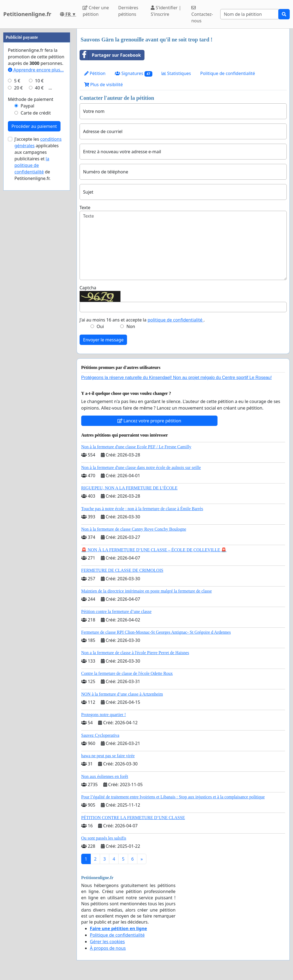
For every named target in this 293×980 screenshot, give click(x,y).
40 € (39, 88)
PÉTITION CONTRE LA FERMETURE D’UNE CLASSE (133, 818)
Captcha (88, 288)
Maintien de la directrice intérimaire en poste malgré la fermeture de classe (146, 591)
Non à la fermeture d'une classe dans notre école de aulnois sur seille (141, 468)
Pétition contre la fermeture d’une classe (116, 611)
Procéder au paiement (34, 126)
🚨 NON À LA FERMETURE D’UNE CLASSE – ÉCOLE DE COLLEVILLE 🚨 (154, 550)
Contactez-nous (202, 15)
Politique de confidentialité (228, 73)
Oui (100, 326)
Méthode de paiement (31, 99)
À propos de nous (108, 948)
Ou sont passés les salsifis (104, 838)
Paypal (28, 106)
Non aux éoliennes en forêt (105, 776)
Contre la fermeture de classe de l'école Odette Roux (127, 673)
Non (131, 326)
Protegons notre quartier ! (104, 715)
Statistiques (176, 73)
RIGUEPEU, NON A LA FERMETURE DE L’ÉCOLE (129, 488)
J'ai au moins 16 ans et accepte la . (142, 320)
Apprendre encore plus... (36, 70)
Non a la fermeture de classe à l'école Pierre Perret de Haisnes (135, 653)
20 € (19, 88)
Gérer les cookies (107, 942)
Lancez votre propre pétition (149, 421)
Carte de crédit (36, 113)
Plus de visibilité (104, 85)
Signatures (134, 73)
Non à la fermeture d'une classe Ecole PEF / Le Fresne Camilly (136, 447)
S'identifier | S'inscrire (166, 11)
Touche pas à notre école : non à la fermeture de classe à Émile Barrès (142, 509)
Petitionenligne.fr (27, 14)
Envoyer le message (103, 340)
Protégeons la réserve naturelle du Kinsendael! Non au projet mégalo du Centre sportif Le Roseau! (176, 378)
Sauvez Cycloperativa (100, 735)
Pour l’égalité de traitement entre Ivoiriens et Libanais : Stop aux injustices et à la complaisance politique (173, 797)
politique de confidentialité (175, 320)
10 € (39, 81)
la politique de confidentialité (32, 165)
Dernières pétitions (128, 11)
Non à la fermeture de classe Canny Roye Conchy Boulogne (134, 529)
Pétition (95, 73)
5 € (17, 81)
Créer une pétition (96, 11)
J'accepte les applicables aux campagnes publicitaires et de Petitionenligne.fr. (38, 159)
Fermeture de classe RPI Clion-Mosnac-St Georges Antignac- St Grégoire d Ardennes (156, 632)
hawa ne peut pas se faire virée (108, 756)
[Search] (249, 14)
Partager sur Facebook (110, 55)
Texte (85, 208)
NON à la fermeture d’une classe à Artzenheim (122, 694)
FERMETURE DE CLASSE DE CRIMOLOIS (122, 570)
